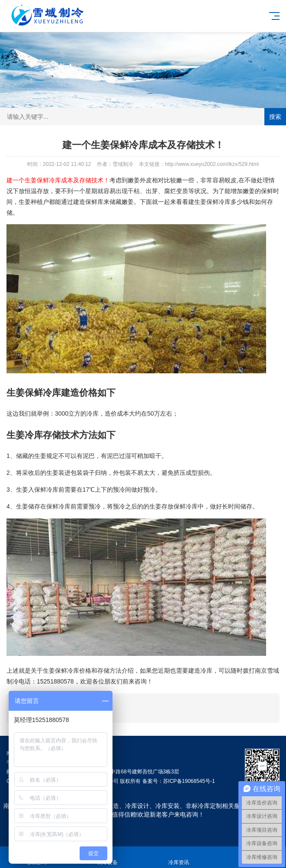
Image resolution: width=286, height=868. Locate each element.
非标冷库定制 (204, 806)
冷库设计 (137, 806)
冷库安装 (167, 806)
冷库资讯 (179, 857)
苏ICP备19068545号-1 (189, 781)
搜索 (275, 117)
